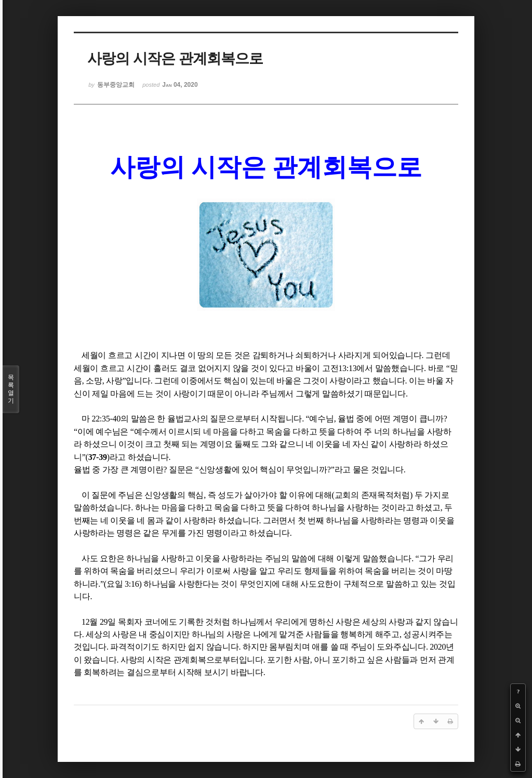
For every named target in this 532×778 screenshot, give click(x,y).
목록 (11, 389)
